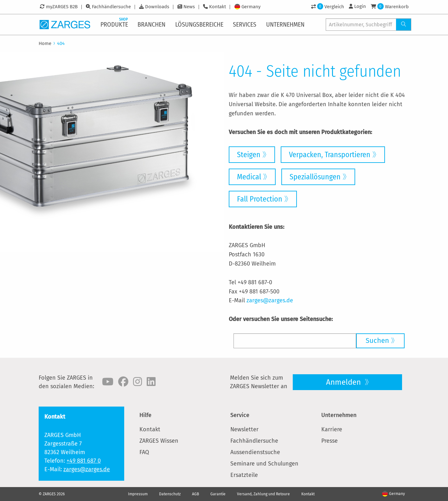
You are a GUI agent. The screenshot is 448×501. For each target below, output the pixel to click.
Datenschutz (170, 494)
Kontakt (218, 7)
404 (61, 43)
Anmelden (344, 382)
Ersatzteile (244, 475)
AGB (195, 494)
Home (45, 43)
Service (240, 415)
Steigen (249, 155)
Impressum (138, 494)
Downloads (157, 7)
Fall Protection (260, 199)
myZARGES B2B (62, 7)
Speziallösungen (315, 177)
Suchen (377, 340)
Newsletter (244, 429)
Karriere (332, 429)
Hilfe (145, 415)
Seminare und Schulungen (264, 464)
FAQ (144, 452)
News (189, 7)
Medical (249, 177)
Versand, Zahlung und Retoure (263, 494)
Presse (330, 441)
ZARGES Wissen (159, 441)
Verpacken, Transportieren (330, 155)
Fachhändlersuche (111, 7)
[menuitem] (115, 24)
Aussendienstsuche (255, 452)
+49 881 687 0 (84, 461)
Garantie (218, 494)
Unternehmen (339, 415)
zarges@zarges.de (270, 300)
